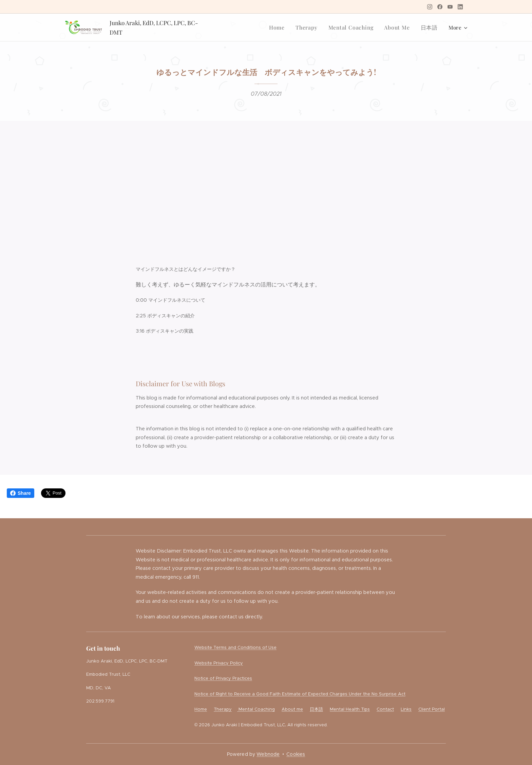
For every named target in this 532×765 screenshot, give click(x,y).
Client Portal (432, 709)
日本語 (316, 709)
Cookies (296, 754)
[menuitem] (283, 27)
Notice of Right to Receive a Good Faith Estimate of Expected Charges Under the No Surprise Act (300, 694)
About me (292, 709)
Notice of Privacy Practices (223, 678)
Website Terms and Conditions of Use (235, 648)
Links (406, 709)
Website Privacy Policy (219, 663)
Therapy (223, 709)
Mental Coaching (256, 709)
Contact (385, 709)
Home (201, 709)
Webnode (268, 754)
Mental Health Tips (350, 709)
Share (21, 493)
